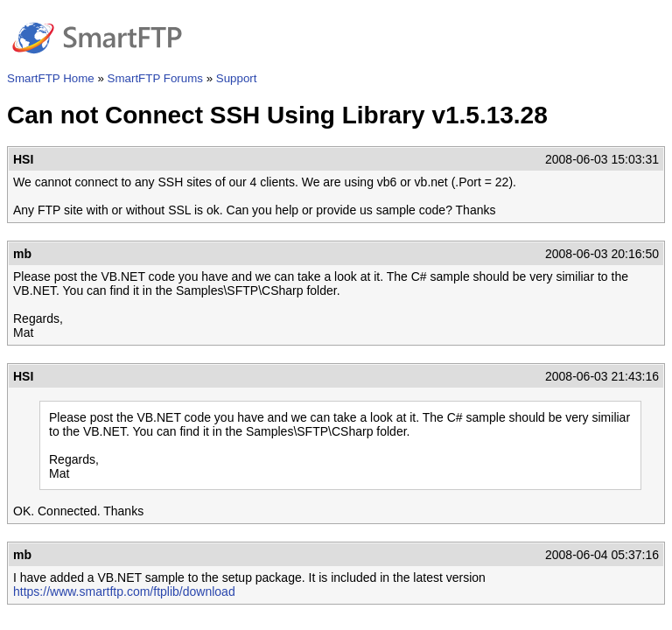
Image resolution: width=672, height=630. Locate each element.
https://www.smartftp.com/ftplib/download (124, 591)
